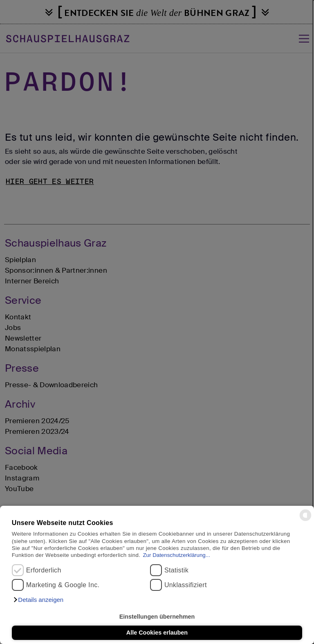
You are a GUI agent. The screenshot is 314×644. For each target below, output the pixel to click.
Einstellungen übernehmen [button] (157, 617)
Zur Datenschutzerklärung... (176, 555)
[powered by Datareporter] (305, 520)
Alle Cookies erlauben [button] (157, 633)
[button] (38, 600)
